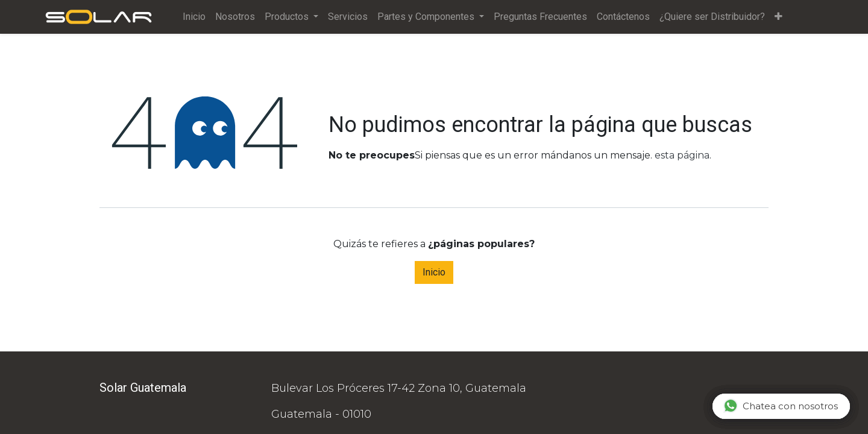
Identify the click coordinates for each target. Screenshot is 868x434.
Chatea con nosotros (781, 406)
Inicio (434, 272)
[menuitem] (195, 17)
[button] (780, 17)
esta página (682, 155)
